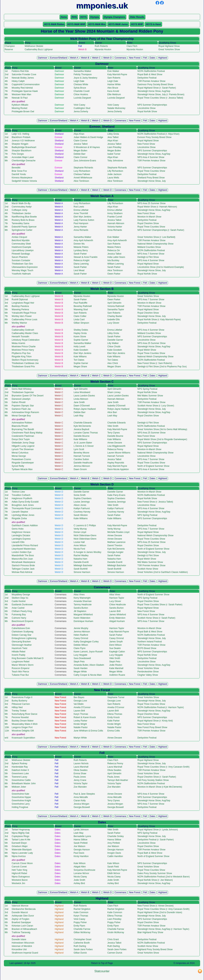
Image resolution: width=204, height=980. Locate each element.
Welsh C (96, 58)
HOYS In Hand (153, 24)
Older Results (137, 17)
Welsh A (74, 58)
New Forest (135, 58)
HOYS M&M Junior (118, 24)
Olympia (94, 17)
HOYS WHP (137, 24)
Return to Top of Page (102, 963)
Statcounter (102, 971)
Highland (163, 58)
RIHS (74, 17)
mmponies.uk (182, 963)
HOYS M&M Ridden (54, 24)
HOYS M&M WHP (76, 24)
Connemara (120, 58)
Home (64, 17)
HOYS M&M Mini (97, 24)
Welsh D (107, 58)
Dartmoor (43, 58)
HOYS (83, 17)
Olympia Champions (114, 17)
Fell (145, 58)
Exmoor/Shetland (59, 58)
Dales (153, 58)
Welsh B (85, 58)
